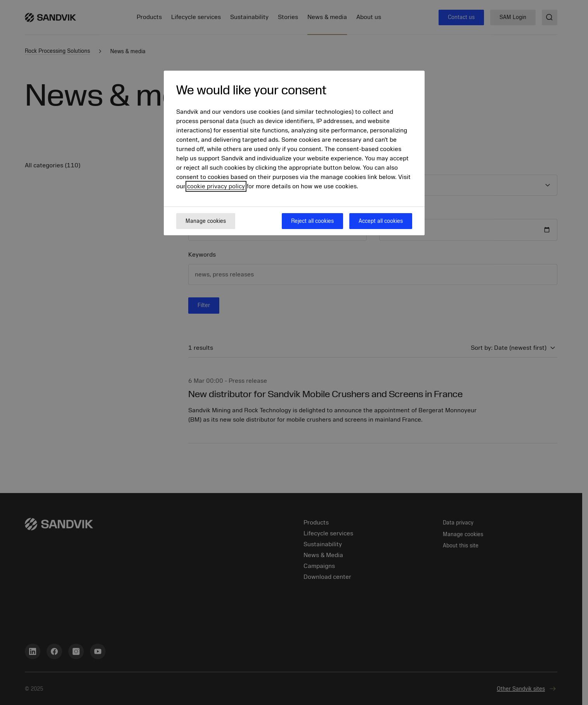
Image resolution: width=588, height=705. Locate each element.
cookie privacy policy (216, 186)
